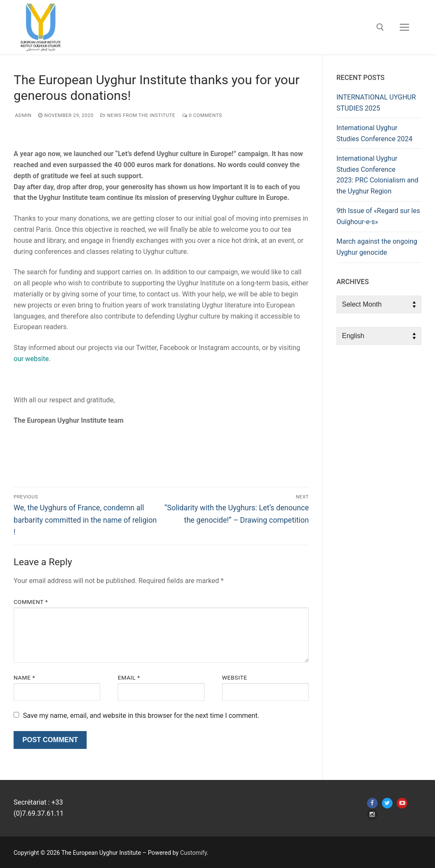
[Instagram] (372, 814)
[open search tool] (380, 27)
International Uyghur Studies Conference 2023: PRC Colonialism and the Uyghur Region (377, 175)
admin (23, 115)
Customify (193, 853)
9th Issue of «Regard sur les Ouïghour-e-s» (378, 216)
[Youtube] (402, 803)
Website (235, 677)
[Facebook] (372, 803)
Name (24, 677)
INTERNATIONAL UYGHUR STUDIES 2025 (376, 103)
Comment (31, 602)
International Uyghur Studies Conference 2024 (374, 133)
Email (129, 677)
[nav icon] (404, 27)
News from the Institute (138, 115)
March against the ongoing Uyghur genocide (377, 247)
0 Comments (202, 115)
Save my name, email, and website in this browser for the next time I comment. (141, 716)
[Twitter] (387, 803)
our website (31, 359)
